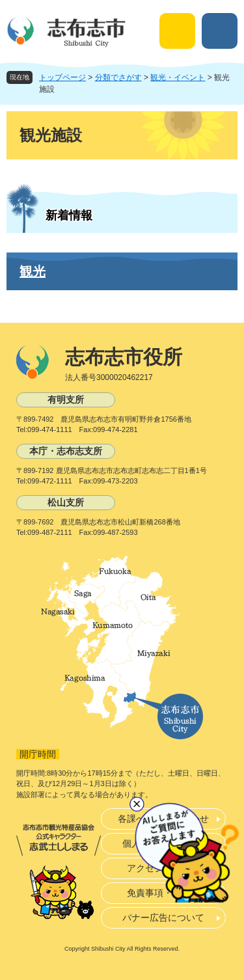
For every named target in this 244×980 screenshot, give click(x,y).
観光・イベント (178, 77)
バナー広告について (163, 918)
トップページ (62, 77)
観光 (33, 271)
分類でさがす (118, 77)
